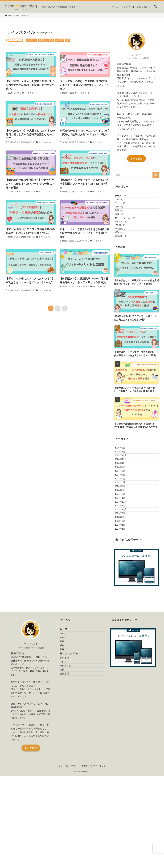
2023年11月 (123, 580)
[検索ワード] (136, 175)
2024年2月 (123, 560)
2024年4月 (123, 546)
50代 (123, 203)
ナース (124, 197)
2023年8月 (123, 599)
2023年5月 (123, 619)
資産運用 (42, 40)
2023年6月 (123, 613)
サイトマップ (99, 858)
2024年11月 (123, 500)
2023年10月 (123, 586)
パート (125, 209)
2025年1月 (123, 486)
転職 (123, 228)
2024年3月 (123, 553)
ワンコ (51, 40)
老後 (68, 40)
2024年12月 (123, 493)
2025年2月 (123, 480)
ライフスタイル (128, 234)
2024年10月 (123, 506)
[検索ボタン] (155, 7)
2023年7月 (123, 606)
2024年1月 (123, 566)
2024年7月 (123, 526)
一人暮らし (32, 40)
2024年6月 (123, 533)
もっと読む (137, 159)
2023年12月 (123, 573)
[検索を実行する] (156, 175)
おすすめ (60, 40)
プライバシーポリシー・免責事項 (74, 858)
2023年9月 (123, 593)
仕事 (123, 216)
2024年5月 (123, 540)
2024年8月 (123, 520)
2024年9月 (123, 513)
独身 (123, 222)
